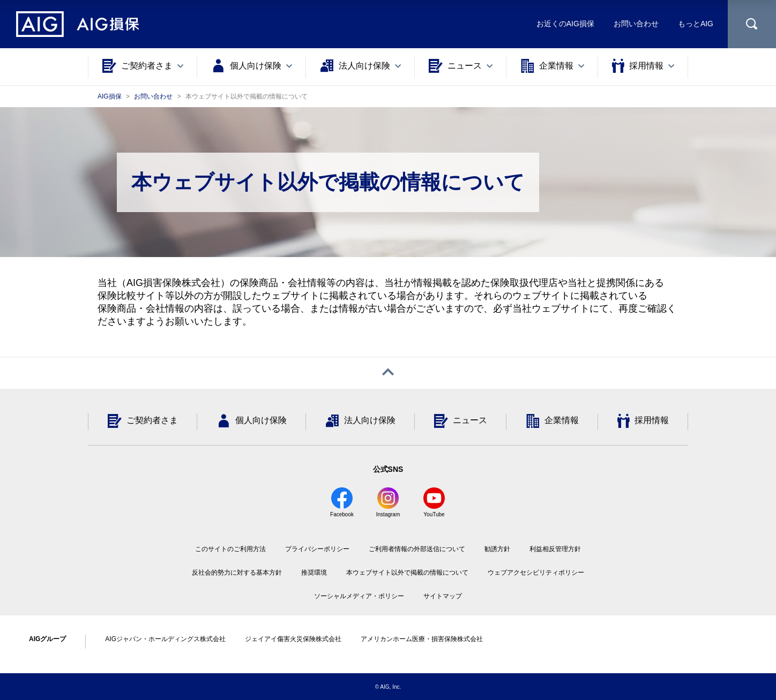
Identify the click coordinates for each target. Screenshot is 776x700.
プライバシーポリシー (317, 549)
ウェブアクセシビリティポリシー (536, 573)
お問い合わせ (636, 24)
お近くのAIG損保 (565, 24)
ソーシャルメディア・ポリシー (359, 596)
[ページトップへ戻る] (388, 373)
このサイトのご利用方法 (230, 549)
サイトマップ (443, 596)
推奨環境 (314, 573)
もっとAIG (696, 24)
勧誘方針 (497, 549)
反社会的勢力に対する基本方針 (237, 573)
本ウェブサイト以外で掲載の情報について (407, 573)
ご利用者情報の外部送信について (417, 549)
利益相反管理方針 (555, 549)
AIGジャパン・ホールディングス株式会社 (165, 639)
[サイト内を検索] (752, 24)
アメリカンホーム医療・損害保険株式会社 (422, 639)
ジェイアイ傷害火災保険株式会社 (293, 639)
